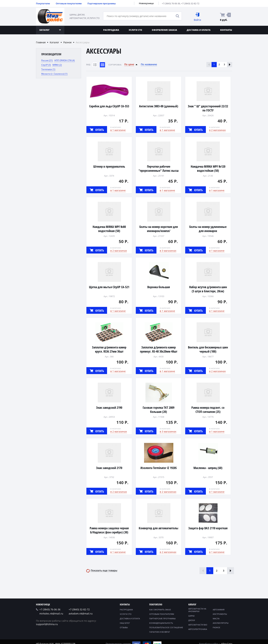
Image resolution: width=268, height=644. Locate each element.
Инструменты (220, 614)
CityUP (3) (46, 65)
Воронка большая (159, 287)
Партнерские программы (102, 3)
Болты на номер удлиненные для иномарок (208, 229)
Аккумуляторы (221, 623)
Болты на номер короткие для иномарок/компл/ (159, 229)
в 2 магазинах (217, 130)
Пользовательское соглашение (166, 627)
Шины (191, 616)
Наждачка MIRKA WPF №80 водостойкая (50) (109, 229)
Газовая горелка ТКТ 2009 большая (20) (159, 410)
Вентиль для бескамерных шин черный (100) (208, 349)
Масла (216, 618)
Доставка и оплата (199, 30)
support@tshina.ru (47, 624)
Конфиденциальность (161, 623)
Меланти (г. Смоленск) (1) (54, 74)
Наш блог (125, 623)
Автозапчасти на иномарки (197, 610)
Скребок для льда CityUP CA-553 (109, 106)
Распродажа (111, 30)
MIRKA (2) (57, 65)
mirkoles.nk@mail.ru (51, 614)
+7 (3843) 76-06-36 (171, 3)
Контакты (226, 30)
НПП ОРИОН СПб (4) (65, 60)
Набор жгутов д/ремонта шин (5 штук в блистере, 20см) (208, 289)
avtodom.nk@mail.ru (81, 614)
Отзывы (124, 627)
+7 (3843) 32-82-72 (190, 3)
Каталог (54, 42)
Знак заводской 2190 (109, 408)
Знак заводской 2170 (109, 468)
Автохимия (219, 610)
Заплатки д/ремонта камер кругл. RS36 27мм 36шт (109, 349)
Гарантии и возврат (160, 632)
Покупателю (43, 3)
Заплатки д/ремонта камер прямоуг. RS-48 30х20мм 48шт (159, 349)
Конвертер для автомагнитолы (159, 528)
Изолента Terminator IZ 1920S (159, 468)
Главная (41, 42)
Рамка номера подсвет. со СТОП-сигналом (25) (208, 410)
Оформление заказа (164, 30)
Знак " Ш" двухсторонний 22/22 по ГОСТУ (208, 108)
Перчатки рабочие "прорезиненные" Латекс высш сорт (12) (159, 171)
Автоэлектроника (198, 629)
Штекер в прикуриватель (109, 166)
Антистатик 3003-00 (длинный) (159, 106)
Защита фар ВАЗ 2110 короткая (208, 528)
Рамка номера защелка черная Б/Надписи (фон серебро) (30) (109, 530)
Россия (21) (47, 60)
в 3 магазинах (168, 251)
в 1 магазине (118, 130)
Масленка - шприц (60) (208, 468)
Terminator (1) (48, 69)
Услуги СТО (135, 30)
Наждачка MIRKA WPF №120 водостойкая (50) (208, 168)
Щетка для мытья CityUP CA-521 (109, 287)
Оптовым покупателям (69, 3)
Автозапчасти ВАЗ (198, 625)
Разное (67, 42)
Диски (192, 620)
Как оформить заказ (160, 610)
